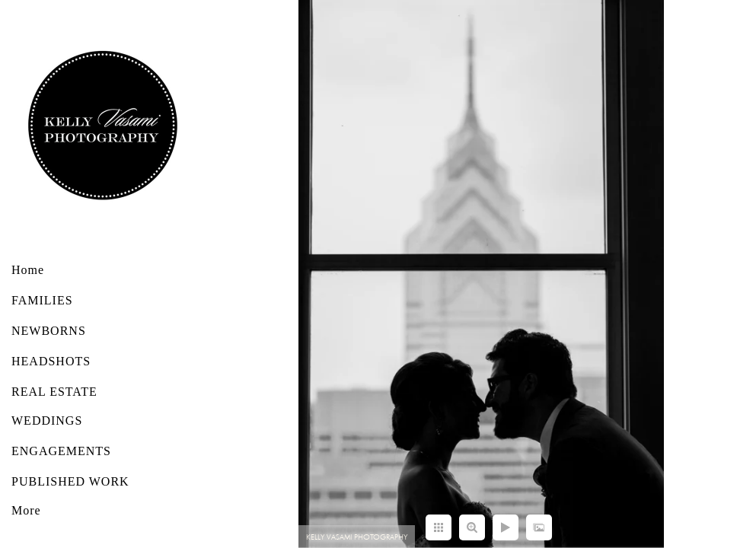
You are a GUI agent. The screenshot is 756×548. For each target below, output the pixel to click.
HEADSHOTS (51, 361)
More (26, 510)
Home (28, 270)
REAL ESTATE (54, 392)
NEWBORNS (49, 331)
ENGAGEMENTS (61, 451)
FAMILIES (42, 300)
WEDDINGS (47, 421)
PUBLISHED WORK (70, 481)
